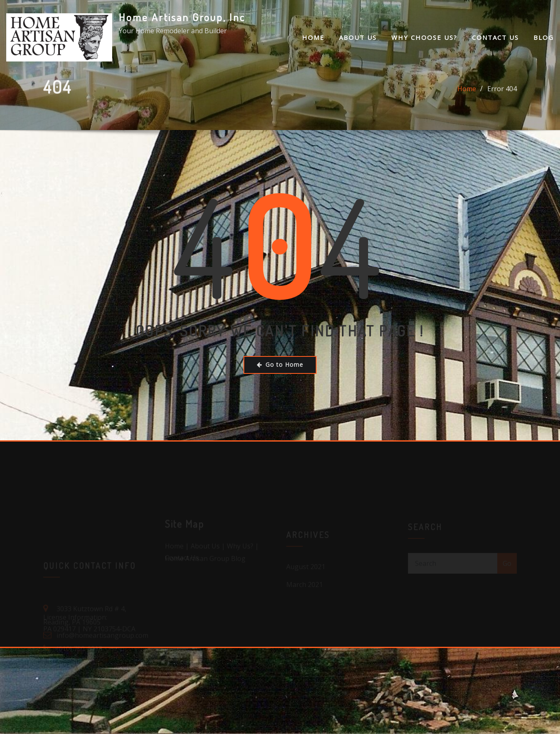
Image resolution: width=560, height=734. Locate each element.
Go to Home (280, 365)
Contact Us (495, 37)
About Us (358, 37)
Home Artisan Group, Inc (182, 17)
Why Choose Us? (424, 37)
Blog (544, 37)
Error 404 (502, 91)
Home (313, 37)
